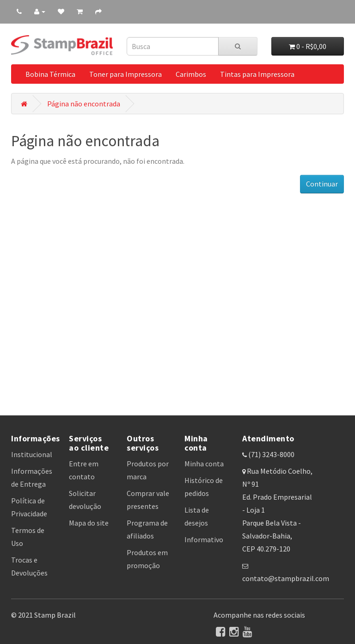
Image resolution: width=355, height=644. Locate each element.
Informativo (204, 539)
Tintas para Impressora (257, 74)
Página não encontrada (84, 104)
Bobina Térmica (50, 74)
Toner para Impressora (125, 74)
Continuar (322, 184)
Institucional (32, 454)
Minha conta (204, 464)
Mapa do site (89, 523)
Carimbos (191, 74)
